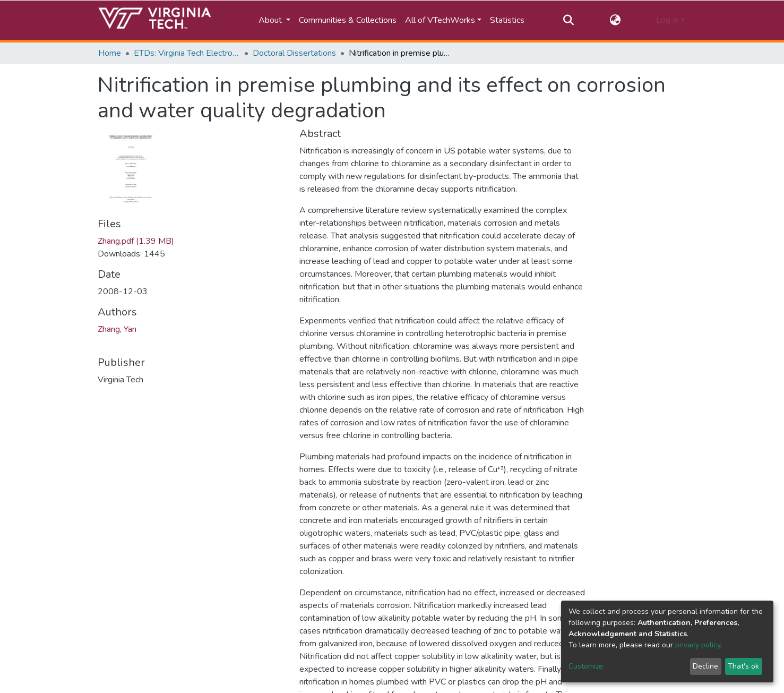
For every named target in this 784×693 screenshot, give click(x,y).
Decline (705, 666)
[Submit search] (569, 20)
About (271, 20)
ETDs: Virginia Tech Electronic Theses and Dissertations (187, 53)
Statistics (507, 20)
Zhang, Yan (117, 329)
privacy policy (698, 645)
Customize (586, 666)
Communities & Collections (348, 20)
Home (110, 53)
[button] (615, 20)
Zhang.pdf (136, 241)
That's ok (743, 666)
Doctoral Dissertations (294, 53)
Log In (667, 20)
